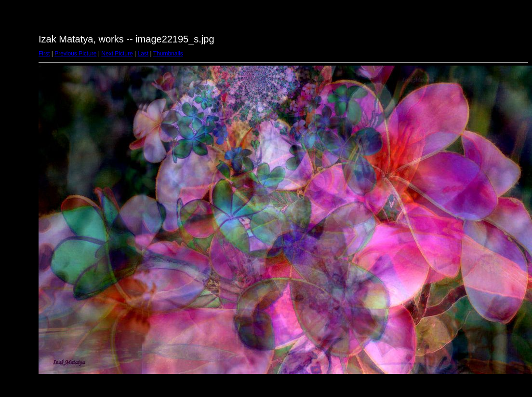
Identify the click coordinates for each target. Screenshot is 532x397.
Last (143, 54)
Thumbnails (168, 54)
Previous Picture (75, 54)
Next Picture (117, 54)
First (44, 54)
